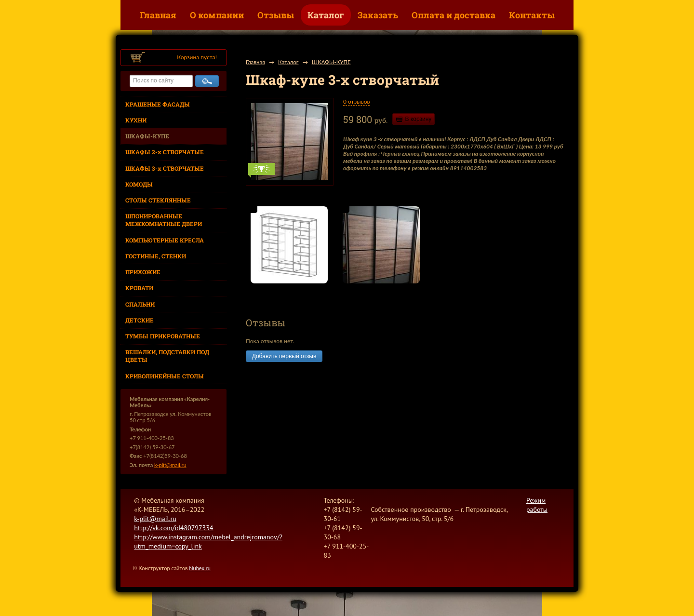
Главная (158, 15)
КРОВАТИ (139, 288)
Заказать (378, 15)
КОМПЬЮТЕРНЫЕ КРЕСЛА (165, 240)
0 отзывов (356, 101)
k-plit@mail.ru (170, 465)
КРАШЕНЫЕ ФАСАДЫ (158, 104)
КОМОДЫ (139, 184)
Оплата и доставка (454, 15)
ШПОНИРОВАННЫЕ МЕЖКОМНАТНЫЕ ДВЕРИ (164, 220)
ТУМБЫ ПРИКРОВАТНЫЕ (163, 336)
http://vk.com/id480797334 (173, 528)
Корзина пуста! (197, 57)
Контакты (532, 15)
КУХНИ (136, 120)
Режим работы (537, 505)
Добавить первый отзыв (284, 356)
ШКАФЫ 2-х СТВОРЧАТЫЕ (165, 152)
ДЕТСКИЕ (140, 320)
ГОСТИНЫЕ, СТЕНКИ (156, 256)
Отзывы (276, 15)
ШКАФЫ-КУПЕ (147, 136)
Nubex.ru (200, 568)
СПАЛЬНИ (140, 304)
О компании (217, 15)
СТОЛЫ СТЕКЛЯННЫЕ (158, 200)
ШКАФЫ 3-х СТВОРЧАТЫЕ (165, 168)
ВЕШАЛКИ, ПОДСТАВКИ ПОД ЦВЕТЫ (167, 356)
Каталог (326, 15)
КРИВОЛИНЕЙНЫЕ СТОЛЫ (165, 376)
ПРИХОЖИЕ (143, 272)
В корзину (419, 119)
